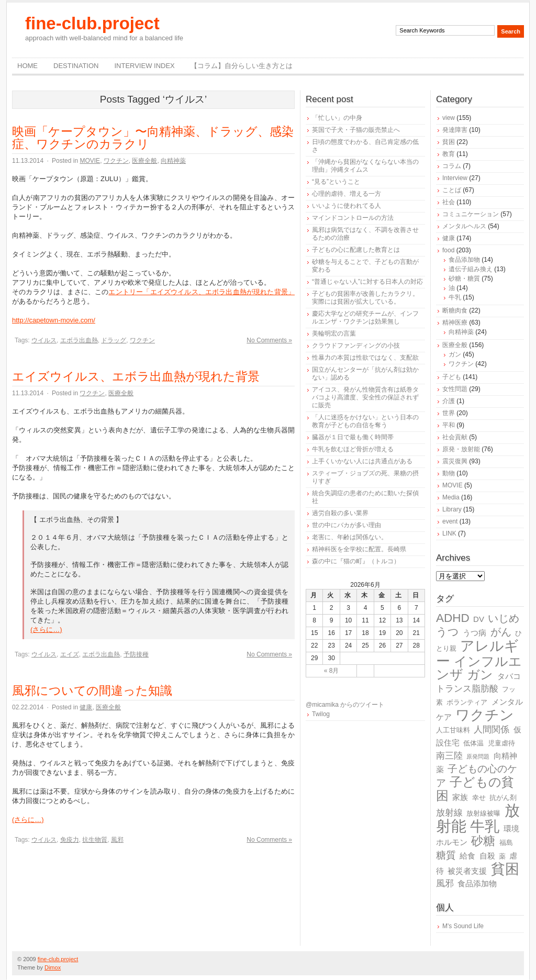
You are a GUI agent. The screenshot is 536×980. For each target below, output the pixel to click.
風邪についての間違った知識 (92, 691)
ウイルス (44, 340)
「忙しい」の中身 (337, 118)
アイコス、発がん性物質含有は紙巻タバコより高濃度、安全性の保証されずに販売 (365, 397)
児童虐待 (501, 743)
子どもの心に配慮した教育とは (356, 250)
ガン (455, 354)
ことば (452, 190)
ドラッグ (114, 340)
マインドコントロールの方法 (353, 218)
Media (451, 497)
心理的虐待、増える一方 (347, 194)
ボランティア (467, 702)
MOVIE (90, 161)
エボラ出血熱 (79, 340)
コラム (452, 166)
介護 (449, 401)
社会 (449, 202)
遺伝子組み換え (471, 269)
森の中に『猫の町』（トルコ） (356, 561)
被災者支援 (467, 871)
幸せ (479, 798)
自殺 (487, 856)
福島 (506, 843)
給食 (467, 856)
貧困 (449, 142)
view (449, 118)
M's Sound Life (463, 926)
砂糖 (483, 841)
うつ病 (474, 633)
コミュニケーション (471, 214)
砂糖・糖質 (464, 279)
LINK (449, 533)
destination (76, 66)
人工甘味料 (453, 730)
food (448, 250)
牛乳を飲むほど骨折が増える (353, 449)
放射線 (449, 813)
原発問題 (478, 756)
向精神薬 (173, 161)
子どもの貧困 (475, 789)
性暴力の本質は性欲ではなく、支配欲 (365, 358)
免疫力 (70, 840)
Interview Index (144, 66)
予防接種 (136, 654)
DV (479, 619)
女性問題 (455, 389)
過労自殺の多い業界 (340, 513)
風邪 (117, 840)
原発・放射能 (461, 449)
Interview (455, 178)
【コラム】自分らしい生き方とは (242, 66)
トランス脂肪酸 (467, 689)
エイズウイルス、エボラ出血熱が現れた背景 (136, 376)
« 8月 (332, 671)
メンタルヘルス (464, 226)
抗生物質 (95, 840)
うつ (448, 632)
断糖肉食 (455, 310)
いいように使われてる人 (347, 206)
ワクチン (116, 161)
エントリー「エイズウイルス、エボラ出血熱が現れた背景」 (202, 292)
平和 (449, 425)
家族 (460, 797)
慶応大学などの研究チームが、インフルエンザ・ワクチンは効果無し (365, 318)
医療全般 (144, 161)
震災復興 (455, 461)
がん (501, 632)
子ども (452, 377)
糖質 (446, 855)
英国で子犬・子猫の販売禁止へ (356, 130)
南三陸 (449, 756)
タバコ (509, 676)
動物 (449, 473)
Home (27, 66)
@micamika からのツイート (345, 705)
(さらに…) (46, 630)
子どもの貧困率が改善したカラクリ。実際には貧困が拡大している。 (365, 298)
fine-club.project (92, 23)
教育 (449, 154)
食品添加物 (464, 260)
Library (452, 509)
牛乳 (455, 297)
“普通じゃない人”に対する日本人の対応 (367, 282)
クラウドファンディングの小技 (356, 346)
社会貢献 (455, 437)
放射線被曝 (483, 813)
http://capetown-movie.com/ (54, 320)
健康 (86, 707)
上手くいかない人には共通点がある (362, 461)
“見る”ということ (336, 182)
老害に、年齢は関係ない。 (350, 537)
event (450, 521)
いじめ (504, 618)
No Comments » (269, 340)
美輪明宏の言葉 (334, 333)
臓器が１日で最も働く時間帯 (353, 437)
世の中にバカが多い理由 (347, 525)
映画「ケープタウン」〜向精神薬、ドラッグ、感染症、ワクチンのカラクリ (153, 138)
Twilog (321, 714)
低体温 (473, 743)
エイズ (70, 654)
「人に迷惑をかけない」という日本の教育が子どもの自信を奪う (365, 421)
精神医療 (455, 322)
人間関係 (492, 730)
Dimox (53, 967)
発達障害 (455, 130)
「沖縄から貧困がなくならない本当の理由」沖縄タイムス (365, 166)
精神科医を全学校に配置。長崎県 (359, 549)
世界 (449, 413)
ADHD (453, 618)
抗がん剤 (503, 798)
